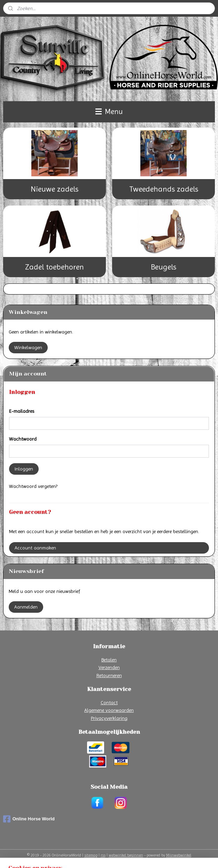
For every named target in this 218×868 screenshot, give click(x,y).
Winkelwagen (28, 347)
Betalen (109, 660)
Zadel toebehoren (55, 267)
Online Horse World (29, 819)
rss (103, 855)
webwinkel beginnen (126, 855)
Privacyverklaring (109, 718)
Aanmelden (26, 607)
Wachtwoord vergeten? (33, 486)
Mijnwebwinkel (179, 855)
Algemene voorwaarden (109, 710)
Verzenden (109, 667)
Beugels (163, 267)
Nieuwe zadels (55, 189)
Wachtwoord (23, 439)
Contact (109, 702)
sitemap (91, 855)
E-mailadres (22, 411)
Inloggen (24, 469)
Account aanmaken (35, 548)
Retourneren (109, 675)
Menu (109, 112)
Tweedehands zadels (164, 189)
